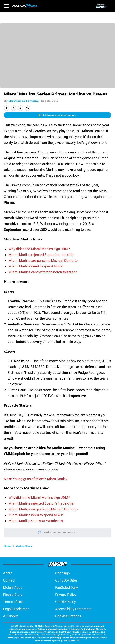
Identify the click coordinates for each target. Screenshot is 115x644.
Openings (62, 573)
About (8, 573)
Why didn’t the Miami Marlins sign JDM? (39, 249)
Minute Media (26, 626)
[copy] (27, 108)
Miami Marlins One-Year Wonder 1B (36, 521)
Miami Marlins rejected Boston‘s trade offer (42, 255)
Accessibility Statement (73, 609)
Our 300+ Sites (66, 580)
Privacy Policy (66, 595)
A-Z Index (10, 616)
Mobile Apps (13, 587)
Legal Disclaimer (16, 609)
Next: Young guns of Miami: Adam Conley (36, 479)
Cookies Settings (68, 616)
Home (8, 546)
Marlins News (24, 546)
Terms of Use (13, 602)
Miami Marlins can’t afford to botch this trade (43, 272)
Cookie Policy (65, 602)
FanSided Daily (67, 587)
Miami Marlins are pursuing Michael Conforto (43, 260)
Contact (9, 580)
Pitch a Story (13, 595)
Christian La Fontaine (24, 101)
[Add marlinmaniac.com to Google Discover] (57, 115)
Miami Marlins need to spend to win (36, 266)
